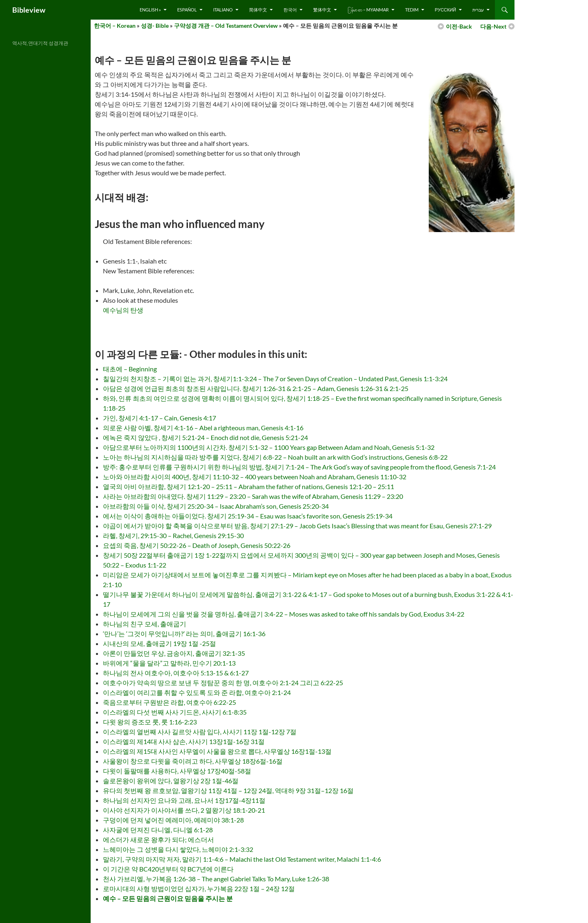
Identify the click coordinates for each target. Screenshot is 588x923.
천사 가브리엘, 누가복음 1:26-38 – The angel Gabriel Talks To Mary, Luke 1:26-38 (216, 879)
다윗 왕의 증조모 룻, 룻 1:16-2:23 (150, 722)
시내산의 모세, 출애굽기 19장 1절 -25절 (159, 643)
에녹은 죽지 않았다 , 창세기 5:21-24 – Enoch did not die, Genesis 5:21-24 (205, 437)
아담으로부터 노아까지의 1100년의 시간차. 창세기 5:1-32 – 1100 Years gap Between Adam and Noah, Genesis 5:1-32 (269, 447)
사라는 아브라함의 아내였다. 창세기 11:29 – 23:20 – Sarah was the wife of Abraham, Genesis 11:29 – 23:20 (253, 496)
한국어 (290, 10)
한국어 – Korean (115, 26)
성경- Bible (155, 26)
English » (150, 10)
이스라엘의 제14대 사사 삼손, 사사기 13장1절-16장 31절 (184, 741)
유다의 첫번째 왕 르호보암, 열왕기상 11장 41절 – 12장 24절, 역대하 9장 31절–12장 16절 (228, 790)
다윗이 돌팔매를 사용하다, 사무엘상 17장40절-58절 (177, 771)
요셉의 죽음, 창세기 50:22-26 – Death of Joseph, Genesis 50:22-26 (197, 545)
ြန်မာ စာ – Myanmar (368, 10)
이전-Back (459, 26)
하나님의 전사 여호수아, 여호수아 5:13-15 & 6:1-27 (176, 673)
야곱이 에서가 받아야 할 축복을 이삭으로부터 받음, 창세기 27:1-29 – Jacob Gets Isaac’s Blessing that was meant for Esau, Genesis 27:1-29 (297, 526)
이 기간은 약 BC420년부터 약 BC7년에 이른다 (168, 869)
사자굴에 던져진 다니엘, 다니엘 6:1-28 (158, 830)
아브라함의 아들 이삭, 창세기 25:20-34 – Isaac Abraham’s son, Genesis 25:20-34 (216, 506)
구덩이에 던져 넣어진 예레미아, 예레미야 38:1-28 (173, 820)
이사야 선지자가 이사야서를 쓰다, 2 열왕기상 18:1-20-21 (184, 810)
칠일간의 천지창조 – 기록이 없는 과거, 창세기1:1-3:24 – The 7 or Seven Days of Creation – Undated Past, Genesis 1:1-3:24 (275, 379)
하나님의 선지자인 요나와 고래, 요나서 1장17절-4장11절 (184, 800)
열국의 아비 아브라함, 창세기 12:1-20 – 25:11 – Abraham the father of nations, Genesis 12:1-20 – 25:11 (248, 486)
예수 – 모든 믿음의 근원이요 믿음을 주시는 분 (168, 898)
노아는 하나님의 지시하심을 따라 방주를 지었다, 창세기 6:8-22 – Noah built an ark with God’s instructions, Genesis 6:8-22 (275, 457)
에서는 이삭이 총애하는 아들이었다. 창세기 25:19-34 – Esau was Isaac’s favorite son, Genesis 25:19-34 (248, 516)
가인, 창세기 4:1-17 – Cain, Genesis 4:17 (159, 418)
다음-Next (493, 26)
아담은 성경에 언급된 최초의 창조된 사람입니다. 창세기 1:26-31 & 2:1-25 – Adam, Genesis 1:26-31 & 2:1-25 (256, 388)
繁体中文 (322, 10)
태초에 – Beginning (130, 369)
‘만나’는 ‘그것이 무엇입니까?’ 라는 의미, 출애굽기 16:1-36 (184, 634)
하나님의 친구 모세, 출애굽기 (145, 624)
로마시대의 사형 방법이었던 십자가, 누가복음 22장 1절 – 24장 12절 (199, 888)
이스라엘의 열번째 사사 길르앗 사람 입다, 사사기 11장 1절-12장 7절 (200, 732)
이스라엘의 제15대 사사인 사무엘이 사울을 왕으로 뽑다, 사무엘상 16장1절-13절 (217, 751)
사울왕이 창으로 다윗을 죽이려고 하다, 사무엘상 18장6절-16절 (193, 761)
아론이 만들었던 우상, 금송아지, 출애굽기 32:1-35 (174, 653)
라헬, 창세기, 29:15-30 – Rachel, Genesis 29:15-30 (173, 535)
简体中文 (258, 10)
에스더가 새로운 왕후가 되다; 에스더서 (158, 839)
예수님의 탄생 (123, 310)
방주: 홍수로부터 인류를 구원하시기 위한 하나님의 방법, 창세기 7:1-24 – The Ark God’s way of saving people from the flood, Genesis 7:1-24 (299, 467)
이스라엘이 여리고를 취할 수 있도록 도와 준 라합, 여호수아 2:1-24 (197, 692)
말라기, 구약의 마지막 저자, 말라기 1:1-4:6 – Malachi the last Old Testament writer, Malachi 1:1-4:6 (242, 859)
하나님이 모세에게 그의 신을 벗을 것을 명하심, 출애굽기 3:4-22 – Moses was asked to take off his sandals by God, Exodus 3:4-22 (284, 614)
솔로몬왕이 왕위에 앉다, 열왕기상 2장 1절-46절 (171, 781)
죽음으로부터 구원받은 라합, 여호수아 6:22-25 (169, 702)
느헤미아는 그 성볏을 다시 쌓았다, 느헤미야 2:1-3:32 (178, 849)
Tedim (412, 10)
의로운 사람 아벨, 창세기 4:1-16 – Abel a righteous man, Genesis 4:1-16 (203, 428)
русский (445, 10)
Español (187, 10)
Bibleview (29, 10)
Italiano (223, 10)
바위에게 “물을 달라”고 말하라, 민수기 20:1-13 (169, 663)
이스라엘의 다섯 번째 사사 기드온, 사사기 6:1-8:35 (175, 712)
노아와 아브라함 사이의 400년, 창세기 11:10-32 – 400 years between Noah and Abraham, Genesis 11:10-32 (255, 477)
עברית (478, 10)
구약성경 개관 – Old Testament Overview (226, 26)
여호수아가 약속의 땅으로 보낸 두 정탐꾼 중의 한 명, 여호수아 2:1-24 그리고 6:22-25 (223, 683)
